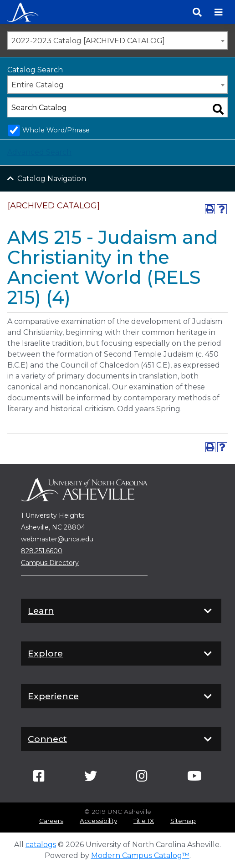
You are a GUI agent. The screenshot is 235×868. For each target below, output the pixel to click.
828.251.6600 (42, 551)
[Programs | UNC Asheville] (23, 11)
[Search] (197, 12)
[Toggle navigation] (219, 12)
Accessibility (98, 821)
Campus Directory (50, 563)
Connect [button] (121, 739)
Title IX (144, 821)
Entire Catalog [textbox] (38, 85)
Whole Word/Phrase (56, 130)
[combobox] (117, 40)
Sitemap (183, 821)
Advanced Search (39, 152)
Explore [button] (121, 654)
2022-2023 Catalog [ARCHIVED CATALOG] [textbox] (88, 41)
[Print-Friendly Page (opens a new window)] (210, 209)
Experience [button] (121, 696)
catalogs (41, 845)
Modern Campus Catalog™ (140, 855)
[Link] (39, 778)
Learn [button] (121, 611)
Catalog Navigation (52, 179)
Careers (51, 821)
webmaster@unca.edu (57, 539)
